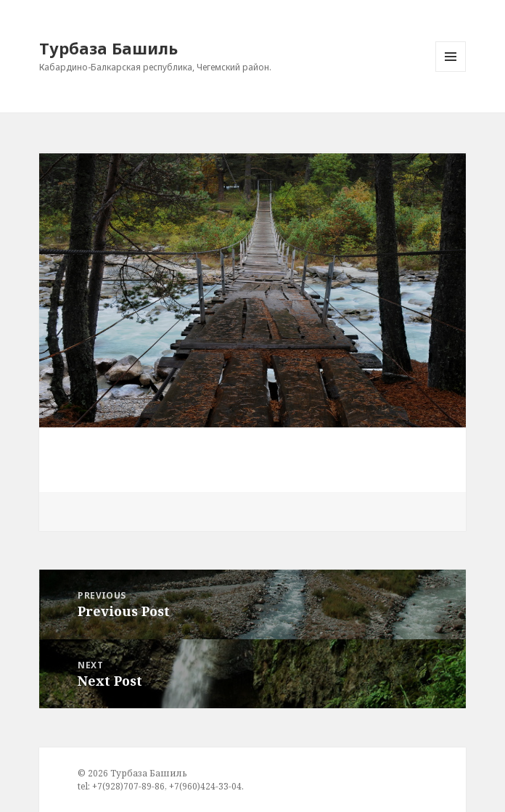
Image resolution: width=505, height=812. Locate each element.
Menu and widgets (451, 71)
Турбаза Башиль (108, 48)
